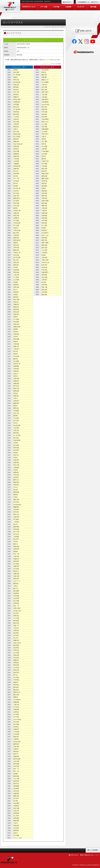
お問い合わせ (74, 855)
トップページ (48, 27)
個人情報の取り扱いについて (91, 855)
